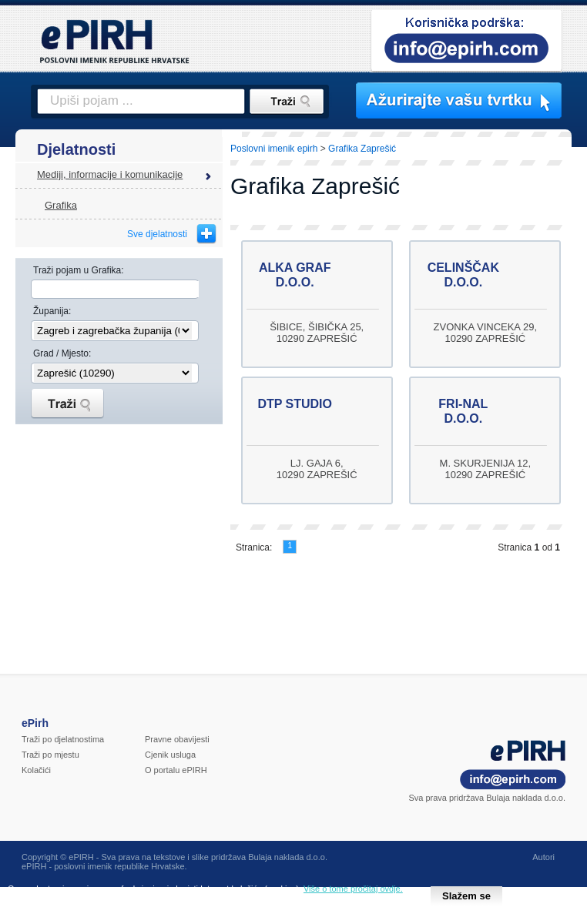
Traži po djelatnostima (63, 739)
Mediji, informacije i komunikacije (110, 174)
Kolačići (36, 770)
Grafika (61, 205)
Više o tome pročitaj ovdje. (353, 889)
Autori (543, 857)
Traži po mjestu (50, 755)
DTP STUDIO (295, 404)
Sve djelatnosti (157, 234)
